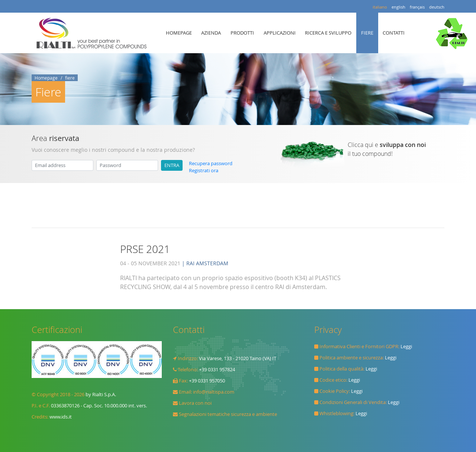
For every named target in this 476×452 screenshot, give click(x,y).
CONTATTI (394, 33)
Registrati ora (204, 171)
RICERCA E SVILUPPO (328, 33)
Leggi (406, 347)
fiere (70, 78)
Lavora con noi (195, 403)
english (398, 7)
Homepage (46, 78)
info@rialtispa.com (214, 392)
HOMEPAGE (179, 33)
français (417, 7)
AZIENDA (211, 33)
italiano (380, 7)
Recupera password (211, 164)
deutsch (437, 7)
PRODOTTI (242, 33)
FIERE (367, 33)
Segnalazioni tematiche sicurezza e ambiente (228, 414)
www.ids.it (61, 417)
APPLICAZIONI (280, 33)
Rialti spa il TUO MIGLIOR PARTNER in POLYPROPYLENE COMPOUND (93, 33)
